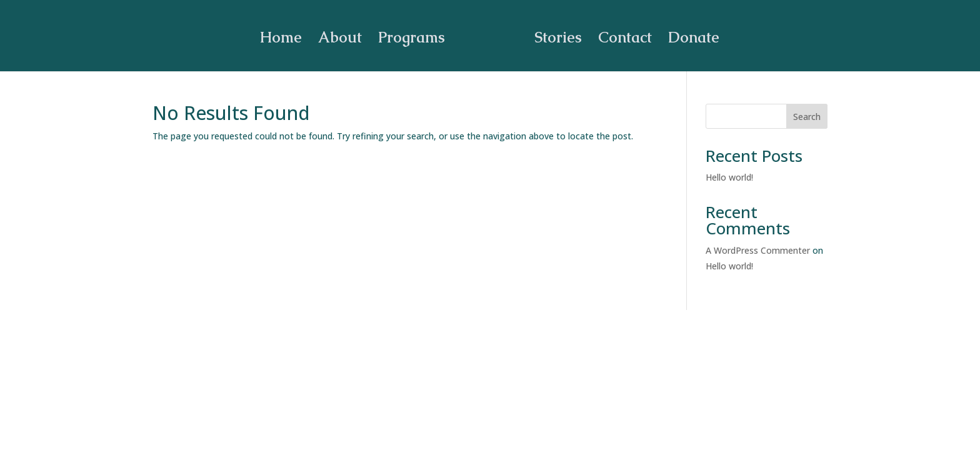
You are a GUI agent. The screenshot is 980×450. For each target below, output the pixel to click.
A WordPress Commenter (758, 250)
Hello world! (729, 177)
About (344, 36)
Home (285, 36)
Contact (621, 36)
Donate (689, 36)
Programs (416, 36)
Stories (554, 36)
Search (807, 117)
